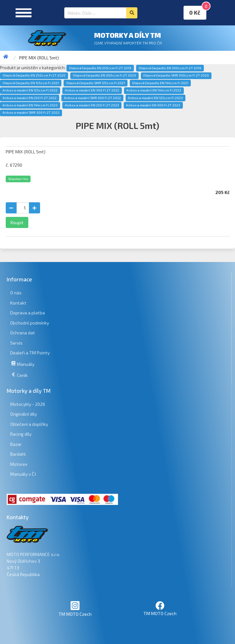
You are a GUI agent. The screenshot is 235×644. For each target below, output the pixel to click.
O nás (16, 293)
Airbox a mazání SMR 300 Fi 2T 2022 (92, 98)
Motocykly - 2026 (28, 404)
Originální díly (24, 414)
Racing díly (21, 434)
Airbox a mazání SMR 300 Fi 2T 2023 (31, 112)
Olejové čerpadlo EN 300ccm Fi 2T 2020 (104, 75)
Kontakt (18, 303)
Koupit (17, 222)
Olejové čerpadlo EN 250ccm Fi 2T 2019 (100, 68)
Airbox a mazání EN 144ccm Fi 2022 (154, 90)
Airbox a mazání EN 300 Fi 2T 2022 (92, 90)
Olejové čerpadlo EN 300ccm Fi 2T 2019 (170, 68)
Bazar (16, 444)
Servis (16, 343)
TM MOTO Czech (75, 609)
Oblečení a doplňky (29, 424)
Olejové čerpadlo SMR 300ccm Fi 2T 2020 (176, 75)
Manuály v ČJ (23, 474)
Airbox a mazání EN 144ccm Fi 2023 (30, 105)
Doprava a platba (28, 313)
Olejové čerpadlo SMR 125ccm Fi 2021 (96, 83)
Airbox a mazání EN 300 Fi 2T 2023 (153, 105)
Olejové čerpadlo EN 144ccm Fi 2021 (160, 83)
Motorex (19, 464)
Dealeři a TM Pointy (30, 353)
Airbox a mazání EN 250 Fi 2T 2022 (30, 98)
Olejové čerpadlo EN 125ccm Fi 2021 (31, 83)
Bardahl (18, 454)
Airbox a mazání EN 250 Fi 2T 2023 (92, 105)
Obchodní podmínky (30, 323)
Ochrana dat (23, 333)
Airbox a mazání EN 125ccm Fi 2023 (155, 98)
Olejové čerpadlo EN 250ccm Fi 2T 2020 (34, 75)
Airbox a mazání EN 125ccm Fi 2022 (30, 90)
